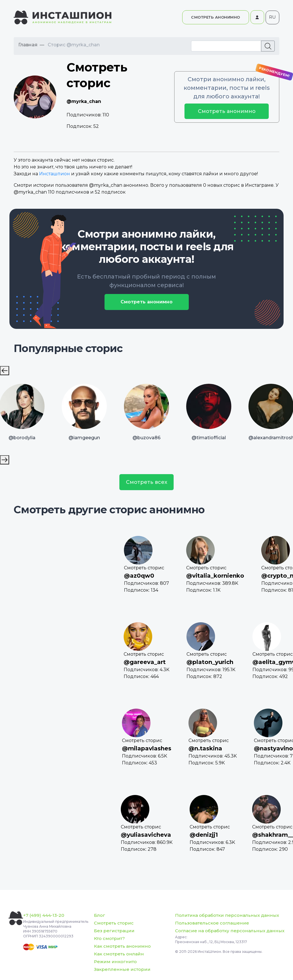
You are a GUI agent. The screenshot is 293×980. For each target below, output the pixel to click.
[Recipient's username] (226, 46)
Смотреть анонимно (227, 111)
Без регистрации (114, 931)
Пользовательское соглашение (212, 923)
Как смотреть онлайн (119, 954)
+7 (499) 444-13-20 (44, 915)
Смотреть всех (147, 482)
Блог (100, 915)
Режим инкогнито (115, 962)
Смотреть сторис (114, 923)
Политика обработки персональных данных (227, 915)
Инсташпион (55, 174)
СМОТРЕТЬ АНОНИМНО (216, 17)
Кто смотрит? (109, 938)
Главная (28, 45)
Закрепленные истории (122, 969)
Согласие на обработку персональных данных (230, 931)
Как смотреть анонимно (122, 946)
